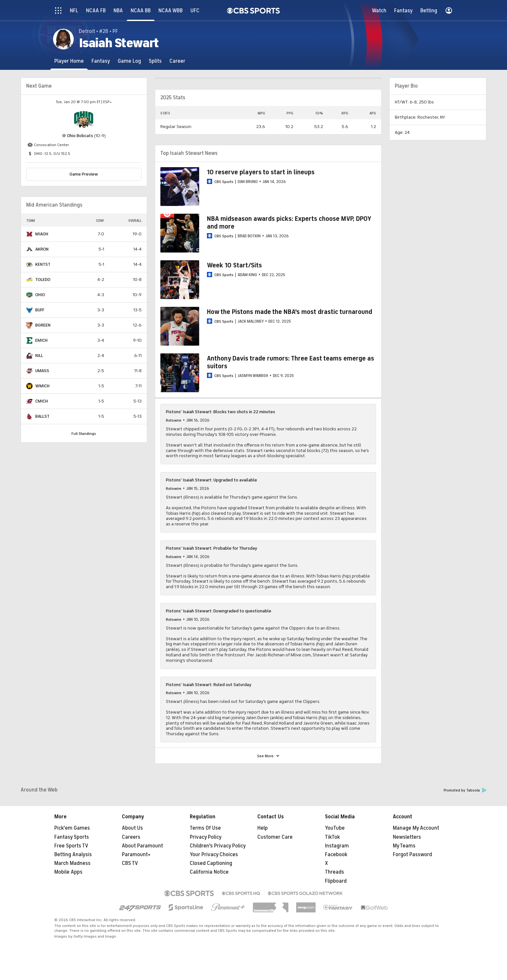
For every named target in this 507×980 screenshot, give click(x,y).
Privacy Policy (206, 837)
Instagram (337, 846)
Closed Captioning (211, 863)
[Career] (177, 61)
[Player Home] (69, 61)
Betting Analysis (73, 855)
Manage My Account (416, 828)
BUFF (40, 310)
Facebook (336, 855)
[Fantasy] (101, 61)
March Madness (72, 863)
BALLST (42, 416)
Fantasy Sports (72, 837)
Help (263, 828)
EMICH (41, 340)
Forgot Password (412, 855)
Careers (131, 837)
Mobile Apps (68, 872)
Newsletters (407, 837)
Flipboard (336, 881)
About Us (132, 828)
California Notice (209, 872)
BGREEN (43, 325)
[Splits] (155, 61)
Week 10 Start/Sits (234, 265)
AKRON (42, 249)
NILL (39, 355)
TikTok (332, 837)
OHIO (40, 295)
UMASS (42, 371)
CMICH (42, 401)
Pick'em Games (72, 828)
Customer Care (275, 837)
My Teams (404, 846)
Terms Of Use (205, 828)
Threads (334, 872)
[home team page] (84, 119)
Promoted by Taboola (465, 790)
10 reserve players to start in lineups (261, 172)
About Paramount (142, 846)
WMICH (42, 386)
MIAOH (42, 234)
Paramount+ (136, 855)
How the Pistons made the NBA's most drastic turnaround (290, 312)
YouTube (335, 828)
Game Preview (84, 174)
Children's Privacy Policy (218, 846)
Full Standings (84, 434)
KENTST (43, 264)
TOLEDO (43, 280)
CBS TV (130, 863)
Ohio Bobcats (80, 136)
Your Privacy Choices (214, 855)
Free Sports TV (71, 846)
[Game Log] (129, 61)
